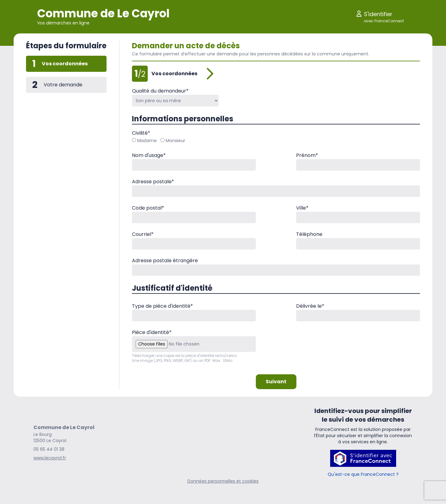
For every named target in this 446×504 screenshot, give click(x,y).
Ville (302, 208)
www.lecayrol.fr (50, 458)
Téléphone (309, 234)
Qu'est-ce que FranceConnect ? (363, 474)
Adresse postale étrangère (165, 261)
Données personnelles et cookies (223, 481)
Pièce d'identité (152, 332)
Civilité (141, 133)
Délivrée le (310, 306)
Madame (144, 141)
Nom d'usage (149, 155)
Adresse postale (153, 182)
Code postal (148, 208)
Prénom (307, 155)
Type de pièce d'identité (162, 306)
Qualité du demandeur (160, 91)
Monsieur (173, 141)
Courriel (143, 234)
